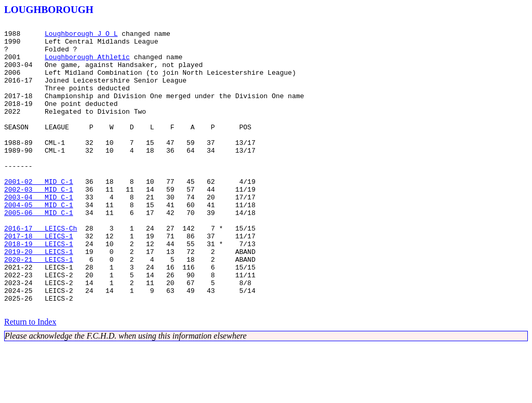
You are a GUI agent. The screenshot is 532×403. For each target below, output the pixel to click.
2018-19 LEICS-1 (39, 289)
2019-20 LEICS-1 (39, 298)
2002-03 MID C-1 (39, 223)
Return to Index (30, 379)
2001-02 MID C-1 (39, 214)
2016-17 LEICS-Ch (41, 270)
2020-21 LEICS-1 (39, 307)
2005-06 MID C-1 (39, 251)
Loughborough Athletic (87, 64)
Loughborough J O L (81, 36)
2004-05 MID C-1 (39, 242)
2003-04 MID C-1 (39, 233)
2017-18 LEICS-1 (39, 279)
